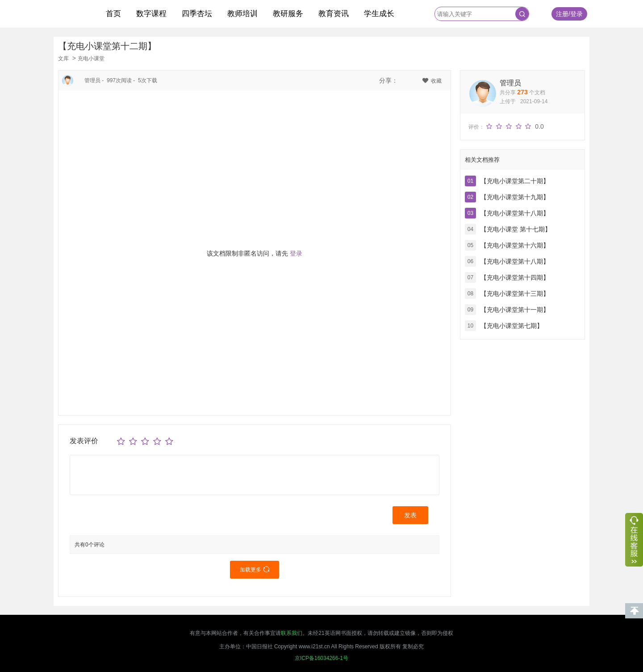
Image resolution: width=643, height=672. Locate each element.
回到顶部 (634, 611)
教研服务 (288, 14)
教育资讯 (334, 14)
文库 (63, 59)
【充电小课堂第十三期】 (515, 294)
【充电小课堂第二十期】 (515, 181)
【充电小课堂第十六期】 (515, 245)
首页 (113, 14)
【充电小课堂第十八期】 (515, 213)
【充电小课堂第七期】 (512, 326)
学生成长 (379, 14)
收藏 (432, 81)
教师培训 (242, 14)
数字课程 (151, 14)
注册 (562, 14)
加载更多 (255, 570)
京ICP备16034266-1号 (321, 658)
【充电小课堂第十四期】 (515, 277)
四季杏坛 (197, 14)
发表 (410, 515)
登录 (576, 14)
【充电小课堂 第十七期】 (516, 229)
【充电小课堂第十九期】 (515, 197)
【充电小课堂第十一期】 (515, 310)
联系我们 (292, 633)
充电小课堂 (91, 59)
